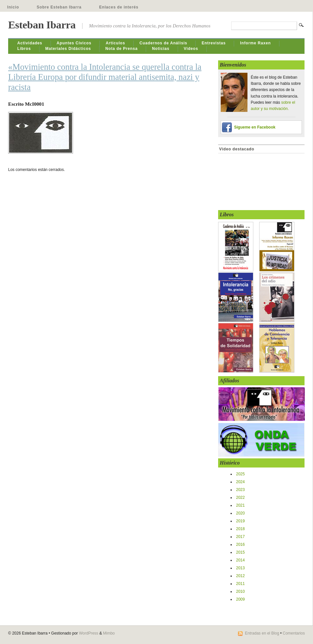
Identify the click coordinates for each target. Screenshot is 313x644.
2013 (240, 568)
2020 (240, 513)
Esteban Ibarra (42, 25)
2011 (240, 584)
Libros (24, 49)
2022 (240, 498)
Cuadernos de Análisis (164, 43)
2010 (240, 591)
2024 (240, 482)
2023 (240, 490)
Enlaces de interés (119, 7)
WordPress (89, 633)
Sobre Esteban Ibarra (59, 7)
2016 (240, 544)
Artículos (115, 43)
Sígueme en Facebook (255, 127)
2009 (240, 599)
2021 (240, 505)
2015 (240, 552)
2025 (240, 474)
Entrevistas (214, 43)
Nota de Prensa (121, 49)
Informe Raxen (255, 43)
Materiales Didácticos (68, 49)
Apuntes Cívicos (74, 43)
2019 (240, 521)
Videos (191, 49)
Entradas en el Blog (262, 633)
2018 (240, 529)
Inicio (13, 7)
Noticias (161, 49)
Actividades (30, 43)
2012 (240, 576)
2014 (240, 560)
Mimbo (109, 633)
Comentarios (294, 633)
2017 (240, 537)
